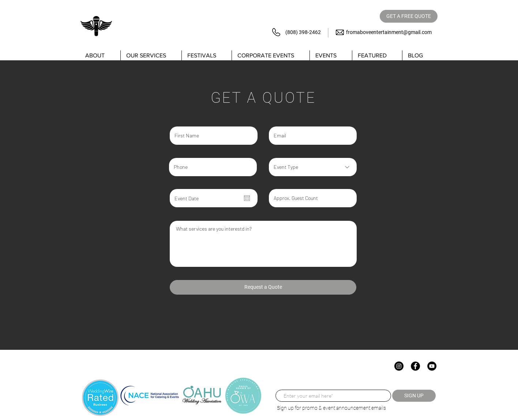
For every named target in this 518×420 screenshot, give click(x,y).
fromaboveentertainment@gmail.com (389, 32)
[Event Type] (313, 167)
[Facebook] (415, 366)
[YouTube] (432, 366)
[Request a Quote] (263, 287)
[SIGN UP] (414, 396)
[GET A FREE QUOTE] (409, 16)
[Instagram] (399, 366)
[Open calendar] (247, 198)
